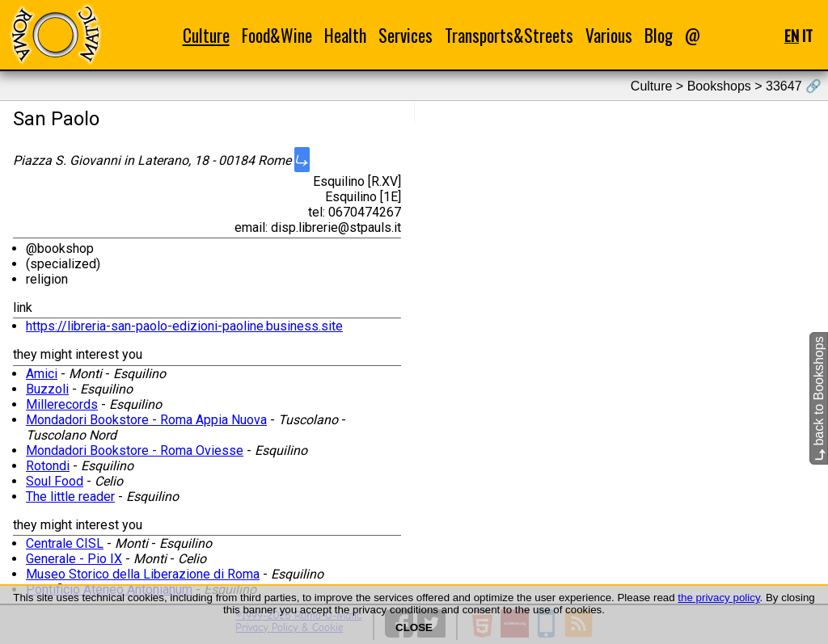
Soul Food (55, 481)
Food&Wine (277, 35)
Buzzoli (47, 389)
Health (345, 35)
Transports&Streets (509, 35)
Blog (659, 35)
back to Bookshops (819, 398)
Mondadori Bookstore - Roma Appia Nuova (146, 420)
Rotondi (48, 466)
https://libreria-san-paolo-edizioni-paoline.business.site (184, 326)
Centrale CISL (65, 543)
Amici (42, 374)
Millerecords (62, 404)
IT (807, 35)
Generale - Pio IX (74, 559)
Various (609, 35)
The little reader (70, 497)
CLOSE (414, 627)
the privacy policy (718, 598)
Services (406, 35)
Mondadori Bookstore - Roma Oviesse (135, 450)
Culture (206, 35)
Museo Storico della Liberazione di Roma (143, 574)
